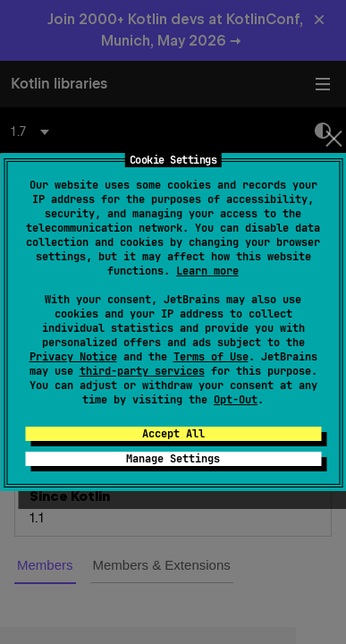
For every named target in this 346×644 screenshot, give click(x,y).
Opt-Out (236, 400)
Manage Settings (173, 459)
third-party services (142, 371)
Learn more (207, 271)
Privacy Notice (73, 357)
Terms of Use (211, 357)
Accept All (173, 434)
